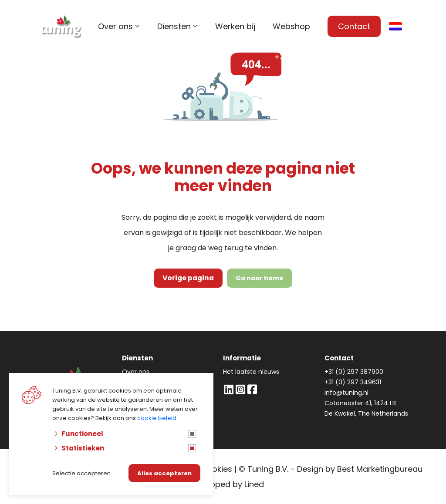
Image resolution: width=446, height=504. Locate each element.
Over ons (115, 26)
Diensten (174, 26)
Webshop (291, 26)
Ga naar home (257, 278)
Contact (354, 26)
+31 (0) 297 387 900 (312, 57)
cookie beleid (157, 418)
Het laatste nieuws (251, 372)
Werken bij (235, 26)
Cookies (216, 469)
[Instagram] (240, 389)
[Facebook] (252, 389)
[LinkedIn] (228, 389)
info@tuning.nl (387, 57)
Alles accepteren (164, 473)
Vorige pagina (188, 278)
